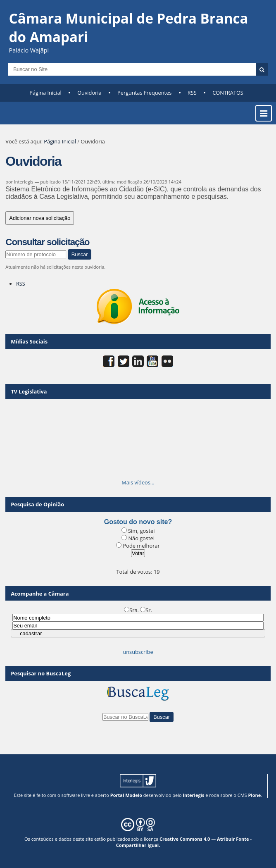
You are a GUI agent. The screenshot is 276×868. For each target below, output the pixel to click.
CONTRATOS (228, 93)
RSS (192, 93)
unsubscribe (138, 652)
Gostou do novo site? (138, 522)
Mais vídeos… (138, 482)
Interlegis (193, 795)
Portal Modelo (126, 795)
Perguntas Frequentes (144, 93)
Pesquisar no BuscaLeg (41, 673)
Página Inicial (45, 93)
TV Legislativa (29, 391)
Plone (254, 795)
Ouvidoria (89, 93)
